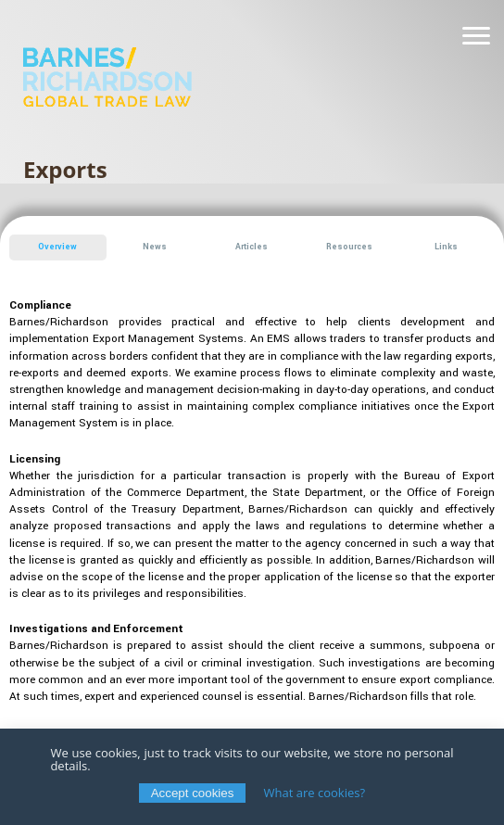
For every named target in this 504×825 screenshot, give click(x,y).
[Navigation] (476, 36)
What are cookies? (315, 793)
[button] (58, 247)
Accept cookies (193, 793)
